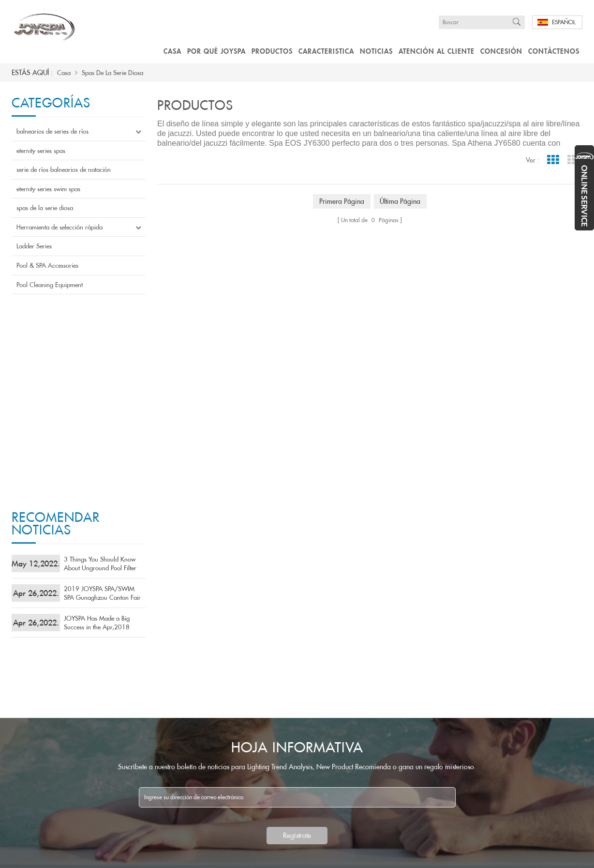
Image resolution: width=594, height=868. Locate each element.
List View (573, 160)
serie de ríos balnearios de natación (64, 169)
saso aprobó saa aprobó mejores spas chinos (340, 721)
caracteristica (326, 51)
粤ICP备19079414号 (228, 854)
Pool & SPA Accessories (47, 265)
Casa (172, 51)
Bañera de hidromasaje (312, 736)
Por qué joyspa (216, 51)
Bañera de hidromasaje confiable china (334, 706)
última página (401, 201)
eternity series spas (41, 151)
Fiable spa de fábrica (309, 690)
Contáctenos (554, 51)
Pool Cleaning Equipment (50, 285)
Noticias (376, 51)
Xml (182, 854)
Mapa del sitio (136, 854)
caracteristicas (196, 845)
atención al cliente (437, 51)
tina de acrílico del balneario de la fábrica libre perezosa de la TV (340, 767)
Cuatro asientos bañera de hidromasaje (334, 752)
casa (21, 845)
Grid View (553, 160)
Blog (88, 854)
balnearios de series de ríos (52, 131)
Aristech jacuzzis (304, 782)
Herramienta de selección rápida (59, 227)
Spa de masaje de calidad (316, 675)
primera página (342, 201)
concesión (501, 51)
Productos (272, 51)
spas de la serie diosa (112, 73)
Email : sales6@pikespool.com (463, 690)
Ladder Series (34, 246)
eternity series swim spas (48, 189)
